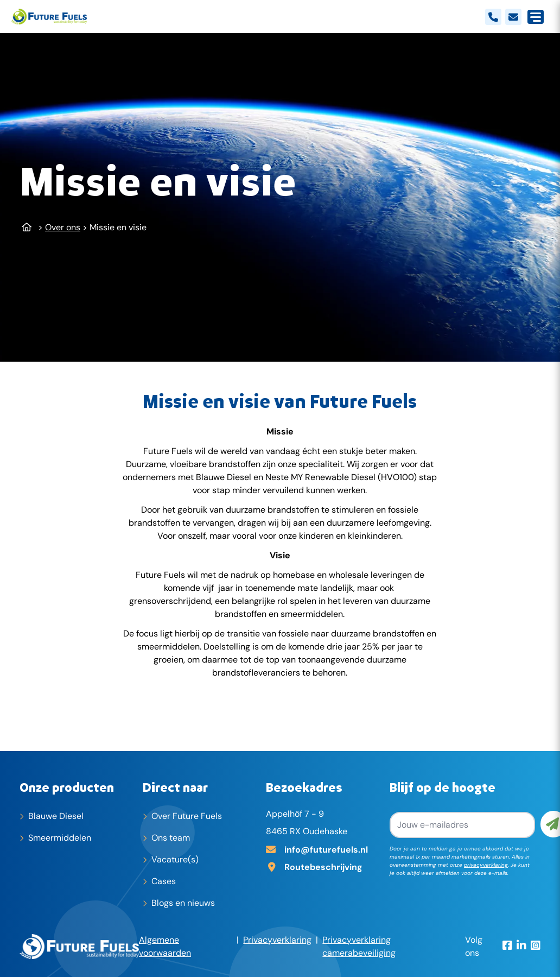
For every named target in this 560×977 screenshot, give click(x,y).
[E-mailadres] (323, 849)
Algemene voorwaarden (165, 946)
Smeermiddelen (60, 838)
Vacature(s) (175, 859)
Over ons (63, 227)
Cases (164, 881)
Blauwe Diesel (56, 816)
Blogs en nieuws (183, 903)
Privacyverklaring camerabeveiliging (359, 946)
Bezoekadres (304, 787)
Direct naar (175, 787)
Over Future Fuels (187, 816)
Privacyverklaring (277, 940)
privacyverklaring (486, 865)
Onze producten (67, 787)
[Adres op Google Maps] (323, 866)
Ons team (171, 838)
